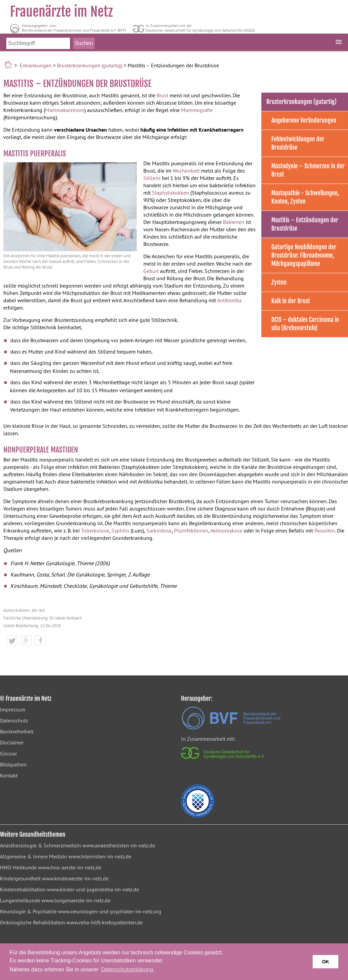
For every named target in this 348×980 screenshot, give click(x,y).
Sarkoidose (159, 530)
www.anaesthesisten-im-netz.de (119, 845)
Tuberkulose (95, 530)
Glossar (8, 753)
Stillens (152, 178)
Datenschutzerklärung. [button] (128, 970)
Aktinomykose (226, 530)
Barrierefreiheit (17, 731)
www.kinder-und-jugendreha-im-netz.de (93, 889)
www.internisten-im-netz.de (100, 856)
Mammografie (197, 110)
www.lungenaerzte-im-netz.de (76, 900)
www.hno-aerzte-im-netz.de (70, 867)
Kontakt (9, 775)
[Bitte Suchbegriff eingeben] (38, 47)
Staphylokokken (170, 193)
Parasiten (325, 530)
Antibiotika (229, 300)
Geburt (151, 271)
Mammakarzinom (65, 110)
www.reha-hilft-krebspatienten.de (104, 922)
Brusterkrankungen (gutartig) (90, 65)
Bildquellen (13, 764)
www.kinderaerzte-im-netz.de (75, 878)
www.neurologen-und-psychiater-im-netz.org (110, 911)
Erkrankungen (36, 65)
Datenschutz (14, 720)
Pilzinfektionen (191, 530)
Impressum (13, 709)
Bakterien (234, 222)
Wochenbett (186, 171)
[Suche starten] (84, 47)
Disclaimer (12, 742)
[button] (12, 641)
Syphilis (120, 530)
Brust (162, 95)
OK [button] (326, 962)
